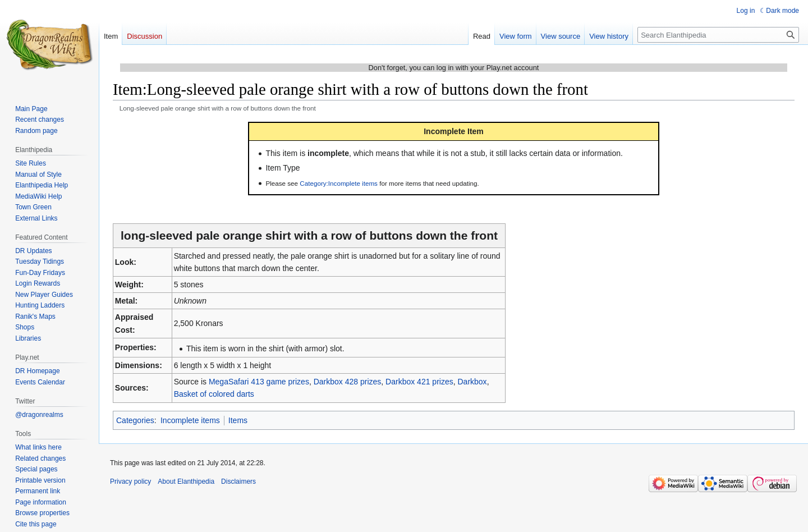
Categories (135, 420)
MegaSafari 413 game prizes (259, 382)
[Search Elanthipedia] (718, 35)
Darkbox (472, 382)
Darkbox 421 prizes (419, 382)
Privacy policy (130, 481)
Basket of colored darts (214, 394)
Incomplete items (190, 420)
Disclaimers (238, 481)
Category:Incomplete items (339, 183)
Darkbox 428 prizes (348, 382)
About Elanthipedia (186, 481)
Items (238, 420)
